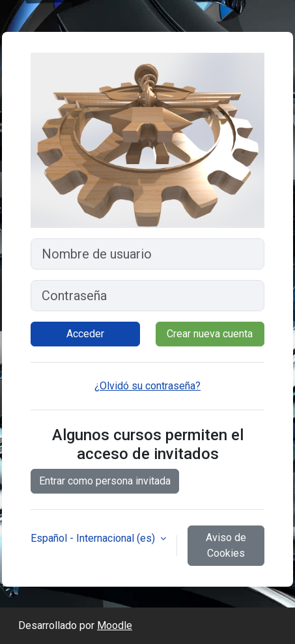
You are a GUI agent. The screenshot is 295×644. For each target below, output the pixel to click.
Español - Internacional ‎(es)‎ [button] (94, 538)
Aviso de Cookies (226, 545)
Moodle (115, 625)
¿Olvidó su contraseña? (147, 386)
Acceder (85, 334)
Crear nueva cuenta (210, 334)
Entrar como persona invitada (105, 481)
